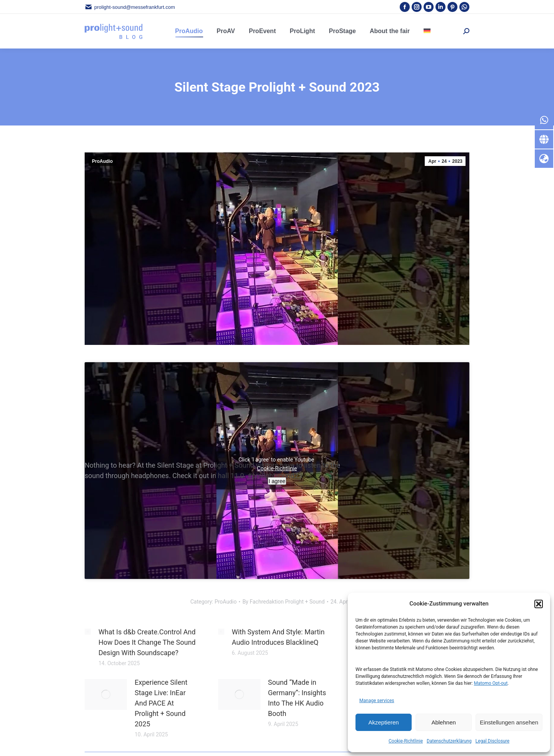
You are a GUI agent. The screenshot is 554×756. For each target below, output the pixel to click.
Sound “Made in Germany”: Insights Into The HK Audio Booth (297, 698)
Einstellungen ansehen (509, 722)
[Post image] (88, 632)
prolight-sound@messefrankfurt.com (130, 7)
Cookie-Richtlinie (406, 741)
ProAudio (102, 161)
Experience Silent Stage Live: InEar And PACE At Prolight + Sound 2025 (161, 703)
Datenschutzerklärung (449, 741)
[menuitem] (427, 31)
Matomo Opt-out (491, 683)
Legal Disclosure (492, 741)
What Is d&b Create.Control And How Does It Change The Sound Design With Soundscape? (147, 642)
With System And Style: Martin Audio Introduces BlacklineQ (278, 637)
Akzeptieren (383, 722)
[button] (539, 604)
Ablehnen (443, 722)
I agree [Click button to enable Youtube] (277, 481)
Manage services (377, 701)
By (284, 602)
